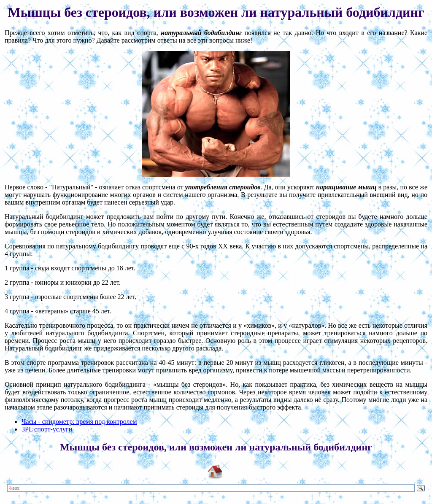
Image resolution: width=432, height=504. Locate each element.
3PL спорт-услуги (47, 429)
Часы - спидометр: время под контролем (79, 422)
